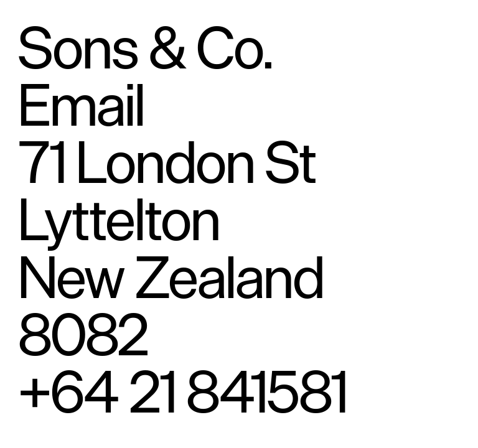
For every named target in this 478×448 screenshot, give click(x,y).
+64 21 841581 (183, 391)
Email (82, 104)
